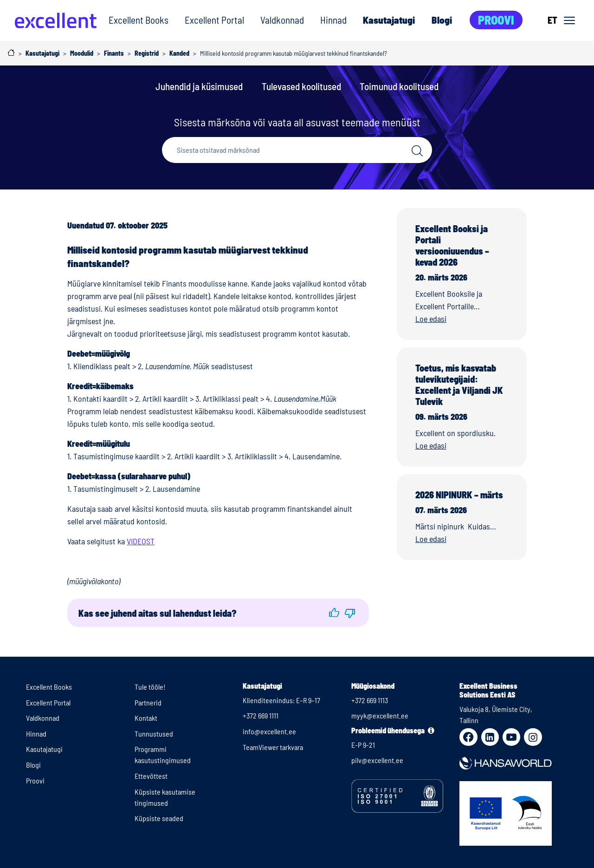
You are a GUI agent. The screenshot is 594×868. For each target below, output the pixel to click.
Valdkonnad (282, 20)
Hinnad (333, 20)
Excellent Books (139, 20)
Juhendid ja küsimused (199, 86)
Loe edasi (431, 319)
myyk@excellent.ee (380, 715)
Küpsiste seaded (159, 818)
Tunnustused (154, 734)
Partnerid (148, 702)
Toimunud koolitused (399, 86)
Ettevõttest (151, 776)
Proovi (496, 20)
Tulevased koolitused (301, 86)
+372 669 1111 (261, 715)
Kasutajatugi (389, 20)
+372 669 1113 (370, 700)
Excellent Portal (214, 20)
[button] (334, 613)
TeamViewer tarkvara (273, 747)
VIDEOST (141, 541)
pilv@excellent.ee (377, 760)
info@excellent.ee (269, 731)
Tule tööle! (150, 687)
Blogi (442, 20)
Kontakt (146, 718)
